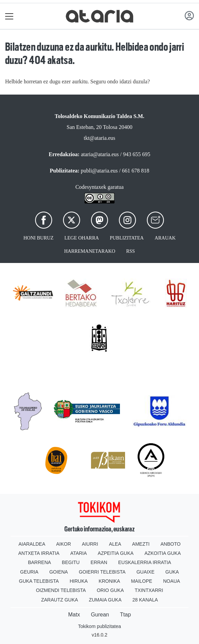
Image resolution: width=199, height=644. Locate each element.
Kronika (109, 581)
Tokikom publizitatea (99, 626)
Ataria (79, 553)
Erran (99, 562)
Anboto (171, 544)
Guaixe (145, 572)
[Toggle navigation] (9, 16)
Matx (74, 615)
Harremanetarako (90, 251)
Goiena (59, 572)
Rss (131, 251)
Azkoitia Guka (163, 553)
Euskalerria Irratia (145, 562)
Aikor (64, 544)
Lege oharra (82, 238)
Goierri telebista (102, 572)
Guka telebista (39, 581)
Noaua (172, 581)
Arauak (165, 238)
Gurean (100, 615)
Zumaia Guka (105, 600)
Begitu (71, 562)
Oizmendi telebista (61, 590)
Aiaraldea (32, 544)
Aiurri (90, 544)
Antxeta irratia (39, 553)
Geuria (29, 572)
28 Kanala (145, 600)
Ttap (125, 615)
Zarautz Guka (60, 600)
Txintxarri (149, 590)
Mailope (141, 581)
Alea (115, 544)
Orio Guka (110, 590)
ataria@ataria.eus (100, 154)
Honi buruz (39, 238)
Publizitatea (127, 238)
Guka (172, 572)
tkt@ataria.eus (99, 138)
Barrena (40, 562)
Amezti (141, 544)
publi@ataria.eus (99, 171)
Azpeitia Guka (116, 553)
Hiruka (79, 581)
